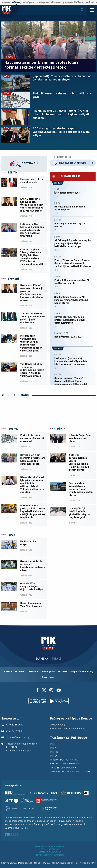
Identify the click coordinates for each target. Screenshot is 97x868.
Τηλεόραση (33, 672)
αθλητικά (56, 2)
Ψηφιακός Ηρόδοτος (82, 672)
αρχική (6, 2)
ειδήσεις (16, 2)
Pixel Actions (81, 863)
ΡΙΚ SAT (54, 756)
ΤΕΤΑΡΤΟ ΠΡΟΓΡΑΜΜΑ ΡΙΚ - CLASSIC (71, 772)
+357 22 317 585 (14, 731)
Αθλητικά (63, 672)
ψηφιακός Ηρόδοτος (73, 2)
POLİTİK (7, 111)
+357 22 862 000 (14, 725)
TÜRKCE (57, 659)
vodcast (90, 2)
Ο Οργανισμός (57, 725)
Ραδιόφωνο (48, 672)
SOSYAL (10, 57)
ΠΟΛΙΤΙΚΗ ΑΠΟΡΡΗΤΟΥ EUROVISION (50, 855)
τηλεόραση (29, 2)
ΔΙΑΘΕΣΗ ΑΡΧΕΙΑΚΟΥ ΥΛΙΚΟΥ (50, 852)
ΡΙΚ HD (54, 752)
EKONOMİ (13, 279)
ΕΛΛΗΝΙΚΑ (42, 659)
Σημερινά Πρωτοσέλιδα (73, 163)
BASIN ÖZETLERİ (62, 333)
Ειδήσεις (20, 672)
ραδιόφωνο (43, 2)
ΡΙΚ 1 (53, 744)
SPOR (57, 189)
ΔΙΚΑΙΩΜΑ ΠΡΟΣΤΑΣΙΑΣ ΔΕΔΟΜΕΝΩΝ (50, 846)
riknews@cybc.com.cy (18, 738)
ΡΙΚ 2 (53, 748)
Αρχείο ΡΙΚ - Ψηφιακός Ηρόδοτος (68, 729)
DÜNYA (7, 76)
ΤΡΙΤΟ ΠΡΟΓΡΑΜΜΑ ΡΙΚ (63, 768)
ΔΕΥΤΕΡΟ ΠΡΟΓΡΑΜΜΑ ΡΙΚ (65, 764)
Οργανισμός (48, 677)
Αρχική (8, 672)
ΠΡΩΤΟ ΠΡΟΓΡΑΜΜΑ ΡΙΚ (64, 760)
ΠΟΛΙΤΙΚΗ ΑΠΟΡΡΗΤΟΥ (50, 849)
